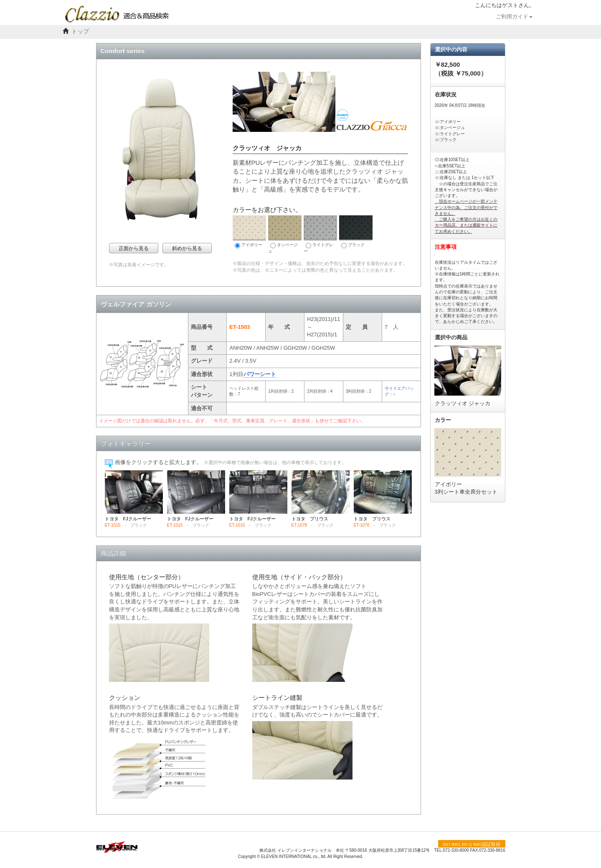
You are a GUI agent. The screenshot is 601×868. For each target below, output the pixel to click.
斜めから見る (187, 248)
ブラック (356, 232)
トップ (80, 32)
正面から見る (134, 248)
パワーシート (260, 374)
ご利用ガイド (514, 17)
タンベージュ (285, 234)
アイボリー (249, 232)
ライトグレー (320, 234)
